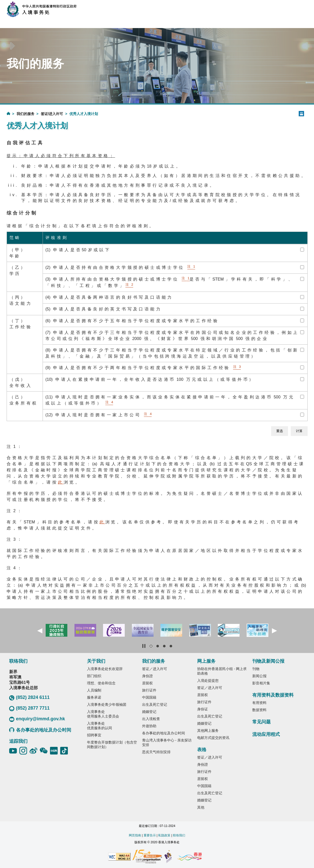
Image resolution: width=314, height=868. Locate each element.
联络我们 (179, 835)
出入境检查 (151, 719)
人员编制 (94, 690)
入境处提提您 (208, 681)
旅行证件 (149, 690)
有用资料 (259, 703)
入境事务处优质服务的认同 (99, 726)
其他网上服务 (208, 731)
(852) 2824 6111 (29, 698)
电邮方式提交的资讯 (213, 738)
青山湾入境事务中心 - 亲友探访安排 (167, 743)
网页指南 (135, 835)
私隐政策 (164, 835)
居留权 (147, 683)
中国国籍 (149, 697)
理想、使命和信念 (101, 683)
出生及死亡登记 (155, 705)
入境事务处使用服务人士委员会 (103, 714)
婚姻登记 (149, 712)
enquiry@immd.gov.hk (37, 719)
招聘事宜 (94, 735)
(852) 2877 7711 (29, 708)
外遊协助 (149, 726)
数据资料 (259, 710)
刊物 (256, 669)
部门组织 (94, 676)
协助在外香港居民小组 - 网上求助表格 (222, 671)
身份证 (203, 709)
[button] (40, 631)
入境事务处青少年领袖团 (107, 705)
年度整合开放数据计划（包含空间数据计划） (112, 745)
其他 (201, 807)
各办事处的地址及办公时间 (40, 730)
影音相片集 (261, 683)
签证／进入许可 (155, 669)
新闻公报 (259, 676)
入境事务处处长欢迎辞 (105, 669)
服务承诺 (94, 697)
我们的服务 (26, 114)
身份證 (147, 676)
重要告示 (150, 835)
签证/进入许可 (52, 114)
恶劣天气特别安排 (156, 752)
